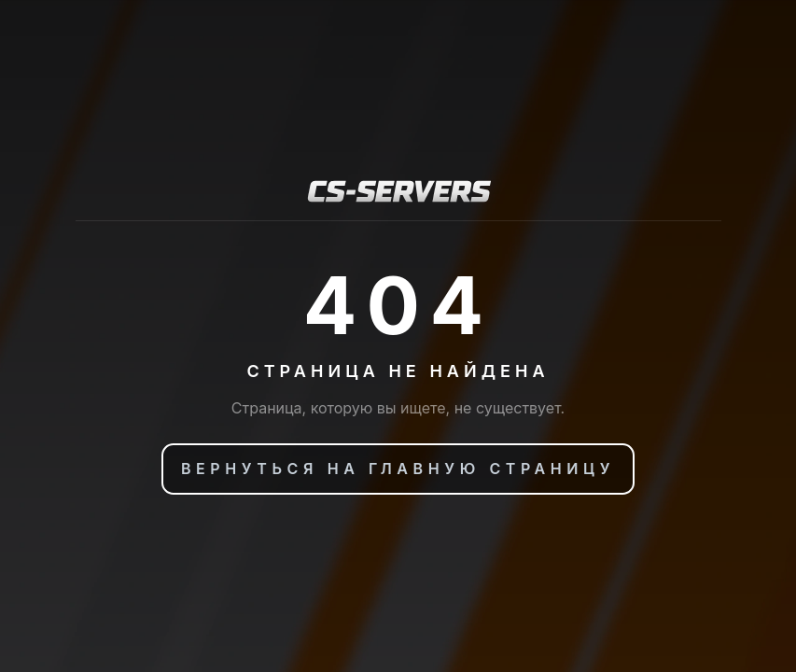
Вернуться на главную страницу (398, 469)
